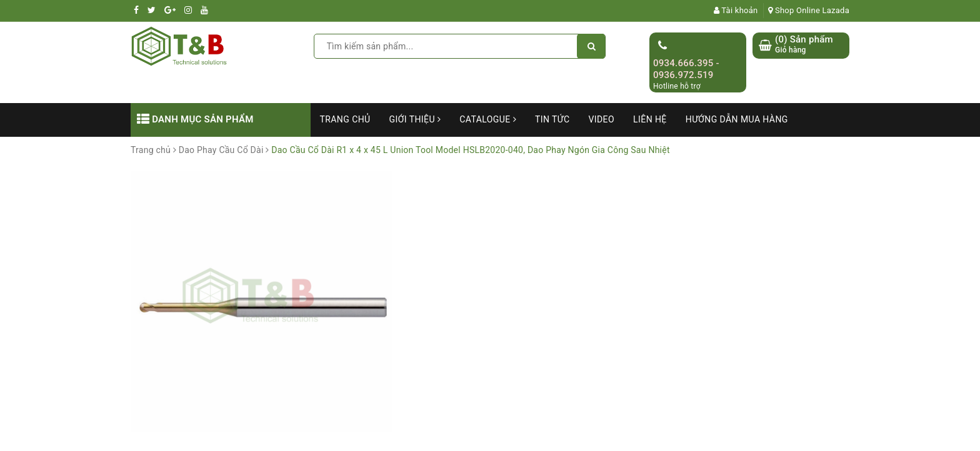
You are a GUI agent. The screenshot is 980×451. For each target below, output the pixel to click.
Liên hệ (650, 119)
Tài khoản (736, 10)
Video (601, 119)
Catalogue (488, 119)
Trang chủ (345, 119)
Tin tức (552, 119)
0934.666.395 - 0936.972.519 (686, 69)
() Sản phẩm (804, 45)
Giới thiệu (415, 119)
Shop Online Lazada (809, 10)
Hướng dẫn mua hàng (737, 119)
